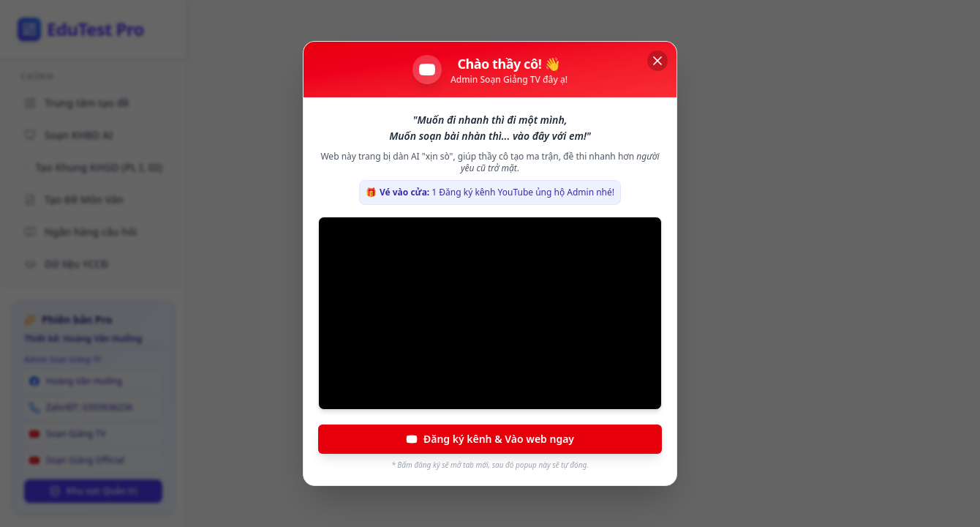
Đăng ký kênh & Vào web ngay (490, 439)
